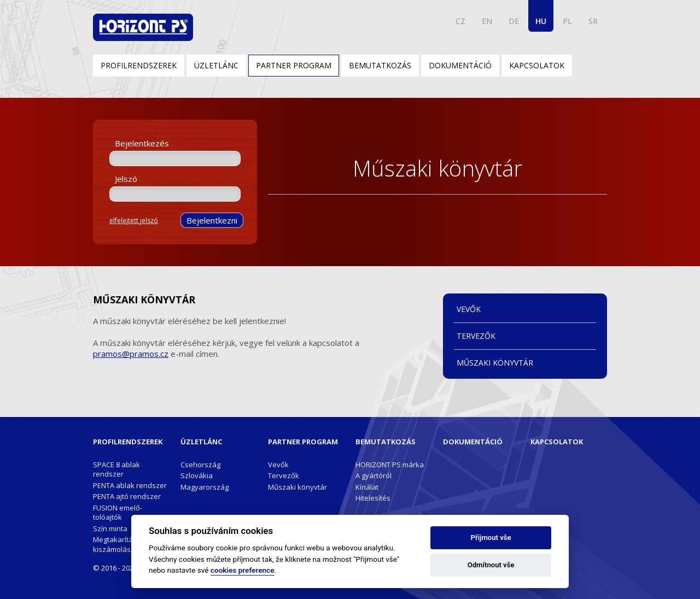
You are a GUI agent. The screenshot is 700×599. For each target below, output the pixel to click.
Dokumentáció (460, 65)
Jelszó (126, 179)
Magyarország (205, 487)
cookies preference (243, 570)
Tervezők (476, 336)
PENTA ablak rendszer (130, 485)
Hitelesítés (373, 498)
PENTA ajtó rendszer (127, 496)
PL (567, 21)
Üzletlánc (216, 65)
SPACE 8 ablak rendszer (116, 469)
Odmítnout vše (491, 565)
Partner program (294, 65)
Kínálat (367, 487)
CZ (460, 21)
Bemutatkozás (380, 65)
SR (593, 21)
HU (541, 21)
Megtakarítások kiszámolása (119, 544)
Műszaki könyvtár (495, 363)
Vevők (469, 309)
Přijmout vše (491, 538)
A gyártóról (374, 475)
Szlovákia (197, 475)
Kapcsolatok (537, 65)
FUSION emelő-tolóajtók (118, 512)
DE (514, 21)
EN (487, 21)
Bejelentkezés (142, 143)
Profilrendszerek (139, 65)
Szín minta (110, 528)
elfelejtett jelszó (134, 221)
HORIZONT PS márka (390, 465)
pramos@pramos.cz (131, 354)
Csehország (200, 465)
